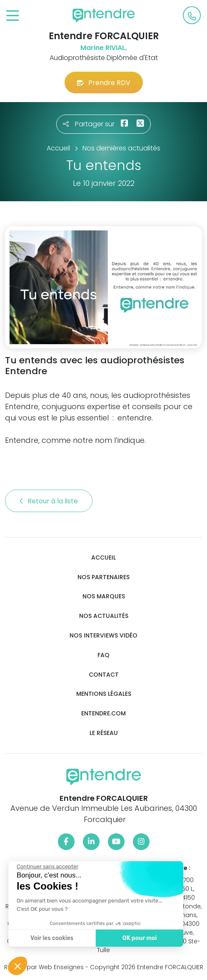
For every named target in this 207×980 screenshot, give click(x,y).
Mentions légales (104, 694)
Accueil (103, 558)
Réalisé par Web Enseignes (44, 967)
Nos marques (104, 596)
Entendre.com (103, 714)
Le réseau (104, 733)
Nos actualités (104, 616)
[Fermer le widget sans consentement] (47, 867)
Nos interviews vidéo (103, 636)
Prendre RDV (104, 83)
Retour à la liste (49, 501)
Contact (104, 675)
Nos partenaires (103, 577)
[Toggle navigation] (13, 16)
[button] (17, 966)
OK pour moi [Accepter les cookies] (138, 938)
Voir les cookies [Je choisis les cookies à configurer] (51, 938)
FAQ (103, 655)
